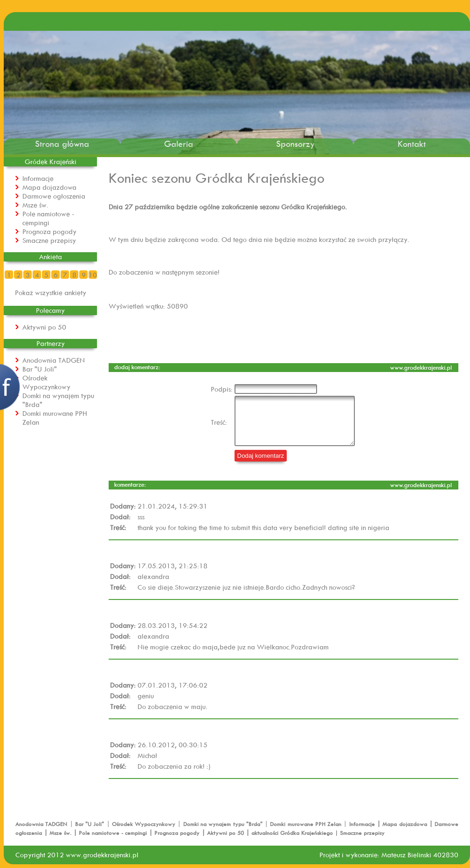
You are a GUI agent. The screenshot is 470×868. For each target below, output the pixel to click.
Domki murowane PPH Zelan (307, 824)
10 (93, 275)
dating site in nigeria (359, 527)
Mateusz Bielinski (406, 855)
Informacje (38, 178)
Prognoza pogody (49, 231)
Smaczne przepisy (49, 240)
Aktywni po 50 (44, 327)
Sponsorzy (295, 144)
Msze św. (35, 205)
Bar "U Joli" (40, 369)
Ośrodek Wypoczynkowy (46, 382)
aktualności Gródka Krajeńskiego (292, 833)
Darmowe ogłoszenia (54, 196)
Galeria (179, 144)
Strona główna (62, 144)
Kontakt (412, 144)
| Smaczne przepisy (359, 833)
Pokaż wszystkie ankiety (51, 293)
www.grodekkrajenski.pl (102, 855)
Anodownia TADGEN (54, 360)
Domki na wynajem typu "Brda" (224, 824)
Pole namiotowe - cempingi (48, 218)
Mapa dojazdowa (49, 187)
